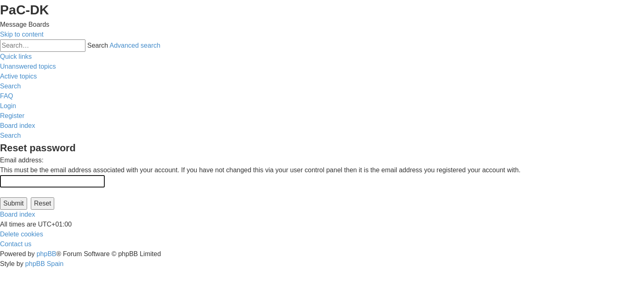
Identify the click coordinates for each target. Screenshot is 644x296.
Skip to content (22, 34)
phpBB (46, 254)
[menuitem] (28, 66)
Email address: (22, 160)
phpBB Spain (44, 264)
